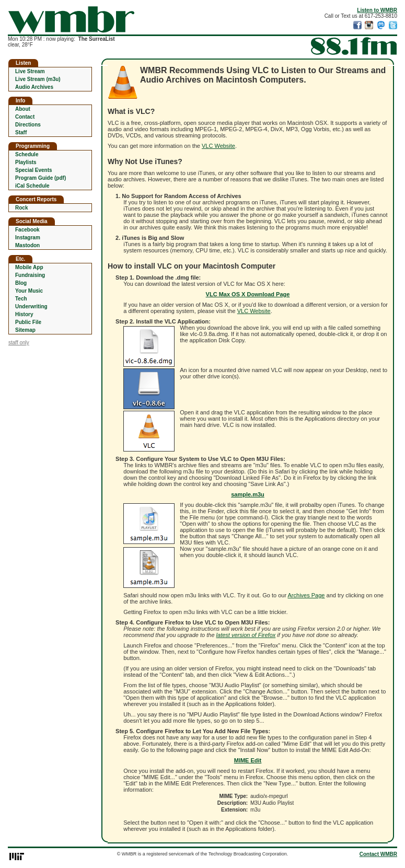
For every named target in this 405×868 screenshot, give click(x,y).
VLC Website (218, 146)
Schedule (27, 154)
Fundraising (30, 275)
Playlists (26, 162)
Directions (28, 125)
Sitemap (25, 330)
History (24, 314)
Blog (21, 283)
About (23, 109)
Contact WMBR (378, 854)
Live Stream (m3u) (38, 79)
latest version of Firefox (246, 635)
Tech (21, 299)
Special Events (34, 170)
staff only (19, 343)
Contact (25, 117)
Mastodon (27, 245)
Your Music (29, 291)
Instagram (28, 238)
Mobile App (29, 267)
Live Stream (30, 71)
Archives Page (306, 595)
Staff (21, 132)
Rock (21, 208)
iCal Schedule (32, 186)
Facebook (27, 230)
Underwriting (31, 306)
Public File (28, 322)
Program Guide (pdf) (40, 178)
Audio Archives (34, 87)
